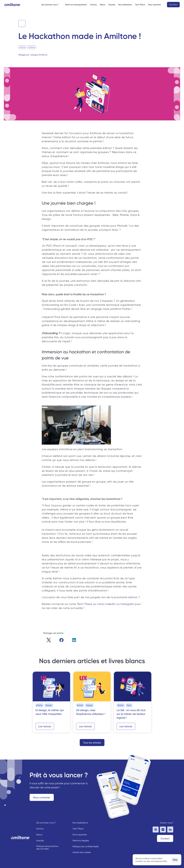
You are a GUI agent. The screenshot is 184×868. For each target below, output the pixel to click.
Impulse (112, 5)
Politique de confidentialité (86, 846)
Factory (93, 5)
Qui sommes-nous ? (46, 823)
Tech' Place (140, 5)
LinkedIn (110, 604)
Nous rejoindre (80, 835)
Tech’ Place (85, 604)
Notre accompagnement (76, 5)
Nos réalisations (125, 5)
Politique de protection (48, 846)
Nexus (103, 5)
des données (42, 849)
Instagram (127, 604)
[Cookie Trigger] (82, 852)
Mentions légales (81, 841)
